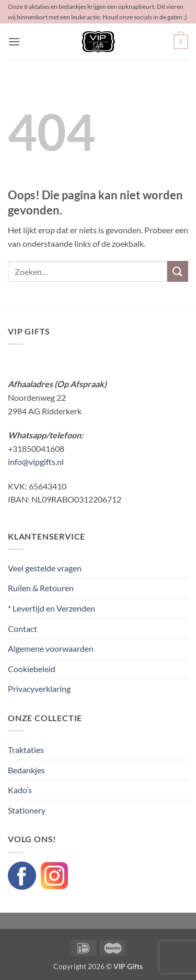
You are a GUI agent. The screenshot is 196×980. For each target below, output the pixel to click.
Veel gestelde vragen (45, 568)
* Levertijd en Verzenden (51, 608)
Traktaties (26, 750)
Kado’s (20, 790)
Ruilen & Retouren (41, 588)
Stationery (27, 810)
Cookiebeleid (32, 669)
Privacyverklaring (39, 689)
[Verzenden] (178, 271)
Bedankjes (26, 770)
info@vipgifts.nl (36, 462)
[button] (14, 41)
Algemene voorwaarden (51, 648)
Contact (22, 629)
